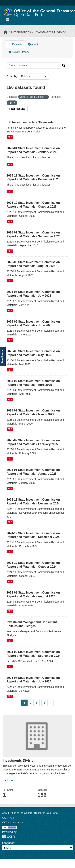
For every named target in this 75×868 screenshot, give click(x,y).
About (33, 44)
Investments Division (51, 32)
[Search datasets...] (33, 66)
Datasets (15, 44)
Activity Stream (19, 52)
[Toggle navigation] (7, 20)
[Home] (5, 32)
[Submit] (64, 66)
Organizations (21, 32)
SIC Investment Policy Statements (30, 122)
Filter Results (17, 109)
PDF (10, 137)
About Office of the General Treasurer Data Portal (30, 813)
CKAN (8, 836)
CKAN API (8, 818)
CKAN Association (13, 822)
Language (8, 843)
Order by (12, 76)
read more (9, 780)
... (41, 701)
